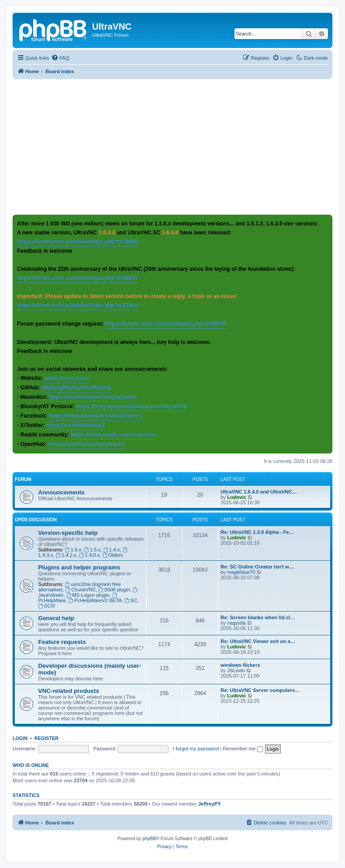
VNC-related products (69, 691)
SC (131, 600)
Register (47, 738)
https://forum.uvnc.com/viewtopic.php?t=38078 (165, 324)
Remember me (243, 749)
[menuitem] (60, 58)
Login (20, 738)
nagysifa (237, 623)
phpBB (149, 839)
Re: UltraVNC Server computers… (260, 690)
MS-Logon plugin (88, 595)
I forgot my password (196, 749)
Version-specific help (68, 533)
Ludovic (237, 497)
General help (56, 618)
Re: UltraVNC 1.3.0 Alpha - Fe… (257, 532)
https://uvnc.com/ (66, 378)
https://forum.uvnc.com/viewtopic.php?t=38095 (77, 242)
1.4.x (112, 550)
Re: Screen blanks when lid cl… (258, 617)
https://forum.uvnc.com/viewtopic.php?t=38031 (77, 278)
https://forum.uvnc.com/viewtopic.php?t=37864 (77, 305)
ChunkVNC (81, 590)
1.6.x (73, 550)
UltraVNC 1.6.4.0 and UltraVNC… (259, 492)
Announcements (61, 492)
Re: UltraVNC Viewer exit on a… (258, 641)
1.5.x (92, 550)
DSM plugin (115, 590)
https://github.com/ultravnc (77, 388)
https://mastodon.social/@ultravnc (93, 397)
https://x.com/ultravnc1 (75, 425)
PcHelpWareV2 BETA (95, 600)
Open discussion (36, 520)
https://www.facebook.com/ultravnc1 (96, 416)
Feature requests (62, 642)
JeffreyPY (210, 804)
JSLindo (236, 670)
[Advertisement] (179, 146)
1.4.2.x (66, 555)
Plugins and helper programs (79, 567)
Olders (113, 555)
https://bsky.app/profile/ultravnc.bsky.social (132, 406)
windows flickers (240, 665)
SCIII (46, 606)
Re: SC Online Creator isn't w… (257, 567)
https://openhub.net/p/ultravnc (87, 444)
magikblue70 (241, 572)
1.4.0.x (89, 555)
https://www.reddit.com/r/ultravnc (113, 435)
